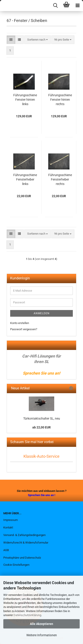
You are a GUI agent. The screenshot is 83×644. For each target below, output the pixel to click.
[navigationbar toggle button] (77, 6)
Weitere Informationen (42, 635)
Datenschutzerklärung (27, 615)
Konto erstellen (20, 323)
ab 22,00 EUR (41, 427)
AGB (6, 550)
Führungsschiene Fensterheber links (25, 179)
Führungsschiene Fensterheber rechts (60, 179)
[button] (11, 40)
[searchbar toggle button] (55, 6)
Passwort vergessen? (24, 329)
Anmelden (42, 313)
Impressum (11, 520)
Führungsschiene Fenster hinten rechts (60, 100)
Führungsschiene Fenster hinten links (25, 100)
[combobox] (38, 40)
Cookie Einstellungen (16, 565)
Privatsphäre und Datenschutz (22, 558)
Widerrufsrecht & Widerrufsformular (26, 543)
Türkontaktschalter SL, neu (42, 418)
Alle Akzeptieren (41, 624)
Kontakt (8, 527)
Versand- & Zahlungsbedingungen (24, 535)
